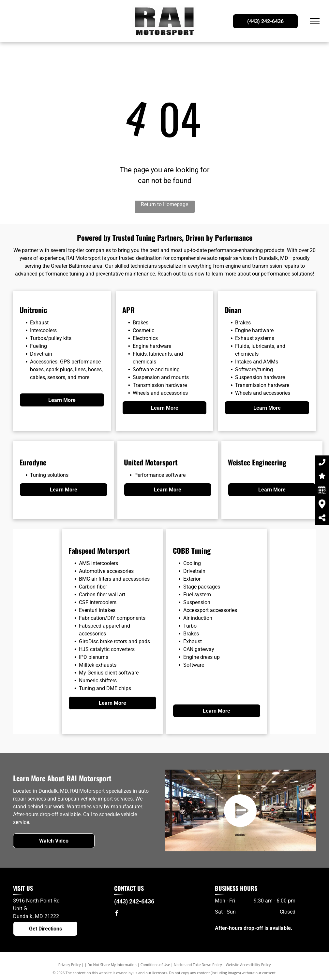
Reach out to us (175, 274)
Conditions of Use (155, 965)
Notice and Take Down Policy (198, 965)
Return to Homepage (164, 204)
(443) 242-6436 (134, 901)
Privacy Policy (70, 965)
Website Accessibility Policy (248, 965)
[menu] (315, 21)
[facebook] (117, 914)
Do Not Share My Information (112, 965)
